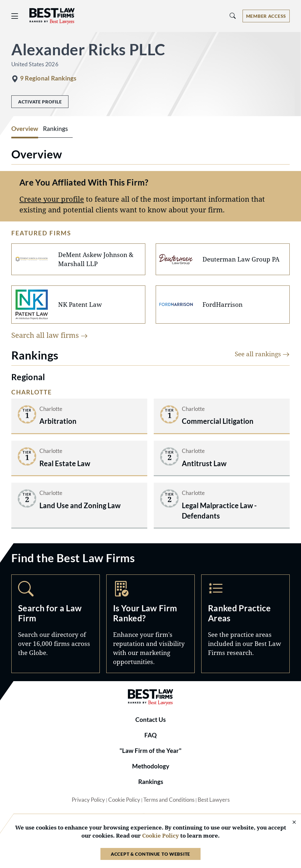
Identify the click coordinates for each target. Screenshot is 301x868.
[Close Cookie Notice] (290, 823)
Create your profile (52, 199)
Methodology (151, 766)
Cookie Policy (124, 800)
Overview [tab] (25, 129)
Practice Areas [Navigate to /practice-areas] (245, 624)
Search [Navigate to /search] (56, 624)
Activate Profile (40, 102)
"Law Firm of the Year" (150, 751)
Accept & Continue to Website (150, 854)
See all (262, 354)
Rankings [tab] (55, 129)
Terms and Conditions (169, 800)
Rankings (151, 782)
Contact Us (150, 720)
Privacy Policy (88, 800)
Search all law (50, 335)
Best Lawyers (214, 800)
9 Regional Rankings (48, 78)
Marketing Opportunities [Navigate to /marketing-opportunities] (150, 624)
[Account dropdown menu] (266, 16)
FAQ (150, 735)
